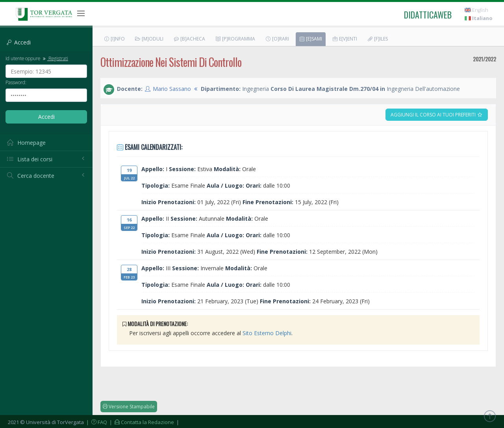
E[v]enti (345, 39)
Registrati (55, 58)
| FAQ (96, 422)
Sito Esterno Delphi (267, 333)
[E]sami (310, 39)
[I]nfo (114, 39)
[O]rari (277, 39)
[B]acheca (189, 39)
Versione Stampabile (129, 407)
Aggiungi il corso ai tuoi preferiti (437, 115)
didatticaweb (428, 15)
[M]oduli (149, 39)
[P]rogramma (235, 39)
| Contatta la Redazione (141, 422)
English (476, 10)
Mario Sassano (172, 89)
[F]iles (377, 39)
